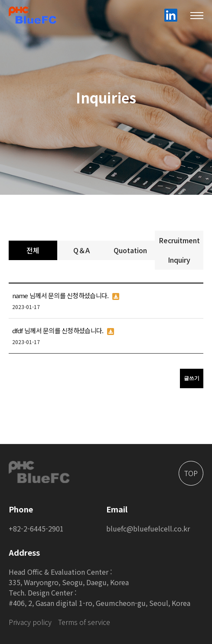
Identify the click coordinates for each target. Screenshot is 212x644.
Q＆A (82, 250)
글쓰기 (192, 378)
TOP (191, 473)
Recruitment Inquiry (179, 250)
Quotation (130, 250)
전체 (33, 250)
